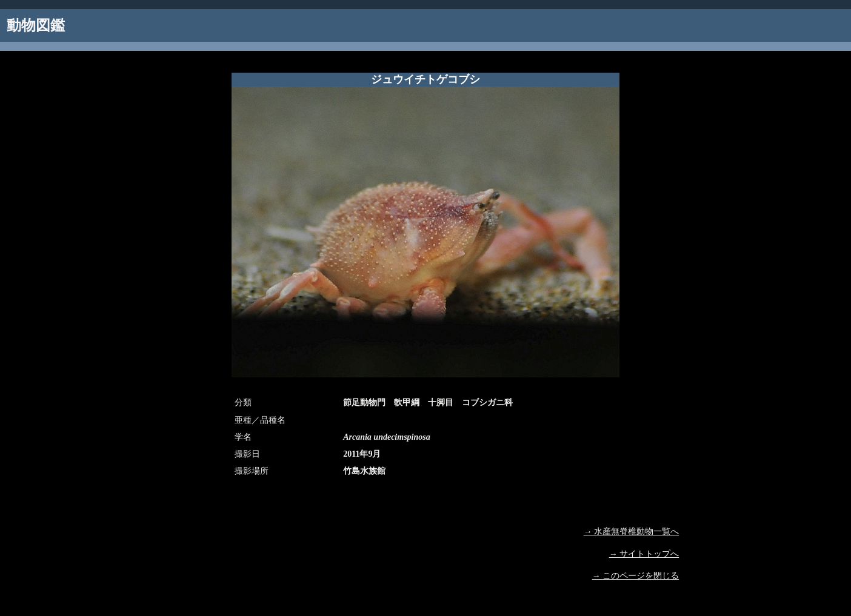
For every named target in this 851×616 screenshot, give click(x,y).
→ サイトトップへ (644, 554)
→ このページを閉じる (636, 576)
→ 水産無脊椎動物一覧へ (632, 532)
